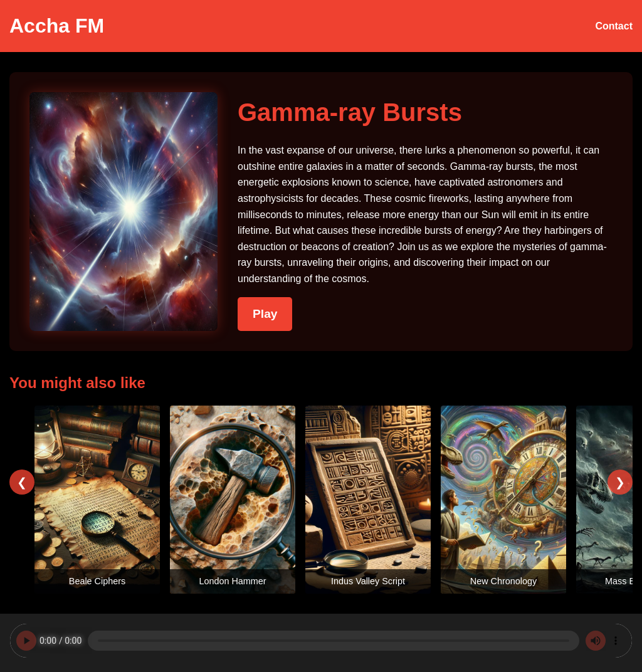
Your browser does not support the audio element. (321, 641)
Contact (614, 26)
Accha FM (57, 26)
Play (265, 314)
